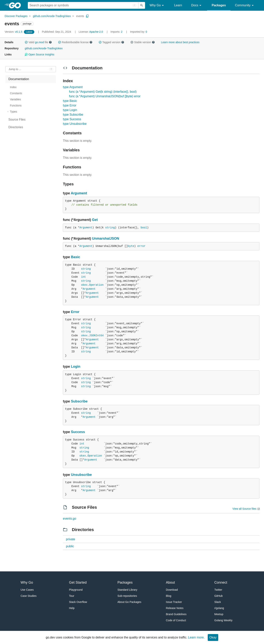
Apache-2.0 (96, 32)
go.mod (40, 42)
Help (72, 608)
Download (172, 590)
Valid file (38, 42)
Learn (178, 5)
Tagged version (111, 42)
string (110, 228)
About (170, 582)
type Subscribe (73, 115)
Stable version (143, 42)
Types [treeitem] (13, 112)
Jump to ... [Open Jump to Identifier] (15, 69)
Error (75, 312)
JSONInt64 (96, 336)
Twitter (218, 590)
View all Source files (244, 509)
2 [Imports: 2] (117, 32)
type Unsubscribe (75, 124)
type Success (72, 119)
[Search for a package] (83, 5)
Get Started (78, 582)
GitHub (219, 596)
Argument (79, 193)
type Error (69, 105)
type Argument (73, 87)
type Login (70, 110)
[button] (26, 42)
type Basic (70, 101)
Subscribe (79, 401)
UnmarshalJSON (105, 238)
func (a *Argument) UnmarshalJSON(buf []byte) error (105, 96)
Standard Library (128, 590)
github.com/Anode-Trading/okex (52, 16)
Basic (76, 257)
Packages (219, 5)
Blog (169, 596)
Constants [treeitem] (16, 93)
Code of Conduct (176, 620)
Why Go (157, 5)
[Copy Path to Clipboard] (87, 16)
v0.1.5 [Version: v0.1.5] (14, 32)
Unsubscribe (81, 475)
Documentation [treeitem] (19, 79)
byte (131, 246)
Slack (218, 602)
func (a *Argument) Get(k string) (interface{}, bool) (103, 92)
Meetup (219, 614)
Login (76, 367)
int (84, 277)
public (70, 546)
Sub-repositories (127, 596)
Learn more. (196, 637)
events (80, 16)
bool (144, 228)
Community (245, 5)
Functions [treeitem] (16, 105)
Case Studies (29, 596)
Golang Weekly (224, 620)
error (141, 246)
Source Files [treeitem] (17, 120)
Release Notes (175, 608)
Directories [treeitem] (16, 127)
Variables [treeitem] (15, 99)
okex (84, 285)
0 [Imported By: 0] (139, 32)
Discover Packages (16, 16)
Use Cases (27, 590)
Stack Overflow (78, 602)
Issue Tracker (174, 602)
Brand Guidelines (176, 614)
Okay (213, 637)
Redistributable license (75, 42)
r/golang (219, 608)
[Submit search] (142, 5)
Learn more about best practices (180, 42)
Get (95, 220)
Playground (76, 590)
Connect (221, 582)
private (70, 539)
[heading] (16, 5)
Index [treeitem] (13, 87)
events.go (69, 519)
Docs (197, 5)
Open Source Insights (39, 54)
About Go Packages (130, 602)
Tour (72, 596)
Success (78, 432)
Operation (96, 285)
